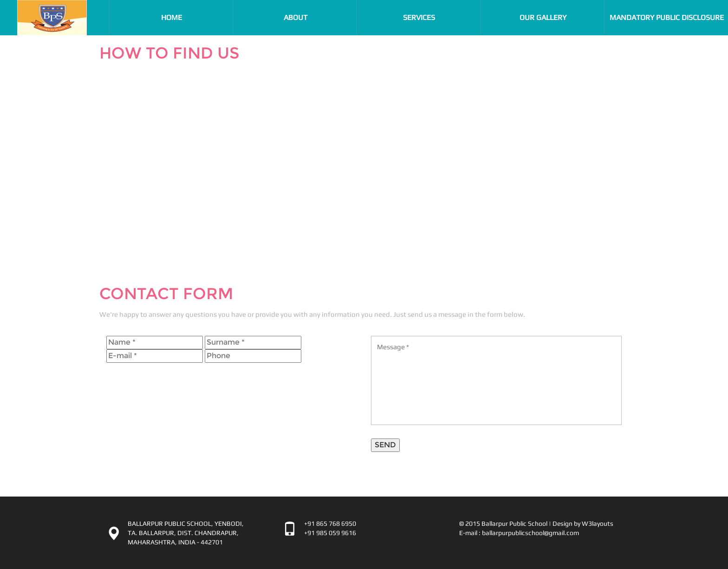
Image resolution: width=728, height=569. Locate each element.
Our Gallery (543, 17)
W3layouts (598, 523)
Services (419, 17)
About (296, 17)
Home (190, 17)
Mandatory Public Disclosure (667, 17)
